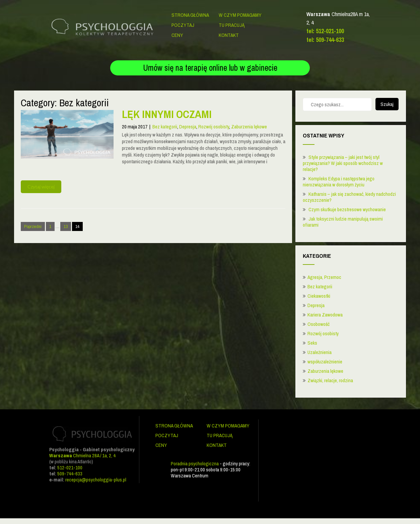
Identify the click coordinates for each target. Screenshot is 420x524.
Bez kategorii (165, 127)
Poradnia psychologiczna (195, 463)
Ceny (177, 35)
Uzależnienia (320, 352)
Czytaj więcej (41, 187)
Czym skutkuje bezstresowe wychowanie (347, 209)
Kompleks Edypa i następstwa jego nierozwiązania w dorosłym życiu (339, 182)
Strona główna (190, 15)
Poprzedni (33, 226)
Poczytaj (183, 25)
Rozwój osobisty (214, 127)
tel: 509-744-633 (325, 40)
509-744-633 (70, 474)
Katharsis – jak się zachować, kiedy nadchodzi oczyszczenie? (349, 197)
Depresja (188, 127)
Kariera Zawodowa (325, 315)
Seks (312, 343)
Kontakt (229, 35)
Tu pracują (232, 25)
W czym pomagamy (240, 15)
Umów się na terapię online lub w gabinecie (210, 68)
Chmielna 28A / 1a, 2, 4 (82, 455)
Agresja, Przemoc (324, 277)
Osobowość (319, 324)
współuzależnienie (325, 362)
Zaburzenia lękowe (249, 127)
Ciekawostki (319, 296)
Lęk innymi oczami (167, 114)
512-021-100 (70, 468)
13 (66, 226)
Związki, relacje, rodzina (330, 380)
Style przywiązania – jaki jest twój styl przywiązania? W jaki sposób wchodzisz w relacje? (343, 163)
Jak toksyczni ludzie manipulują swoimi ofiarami (343, 222)
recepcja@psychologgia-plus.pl (96, 480)
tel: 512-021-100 (325, 31)
